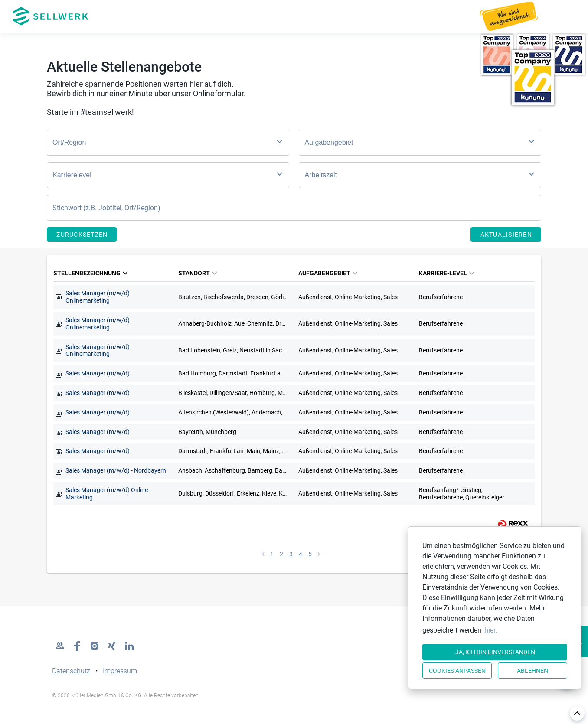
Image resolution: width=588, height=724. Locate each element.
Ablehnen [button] (532, 671)
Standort (198, 273)
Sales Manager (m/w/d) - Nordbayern (116, 470)
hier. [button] (491, 630)
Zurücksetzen (82, 235)
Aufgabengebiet (328, 273)
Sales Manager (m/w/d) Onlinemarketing (98, 297)
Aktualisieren (506, 235)
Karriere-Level (446, 273)
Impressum (120, 671)
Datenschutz (71, 671)
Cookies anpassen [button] (457, 671)
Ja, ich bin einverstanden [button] (495, 652)
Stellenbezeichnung (90, 273)
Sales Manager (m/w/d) (98, 373)
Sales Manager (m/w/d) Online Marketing (107, 494)
